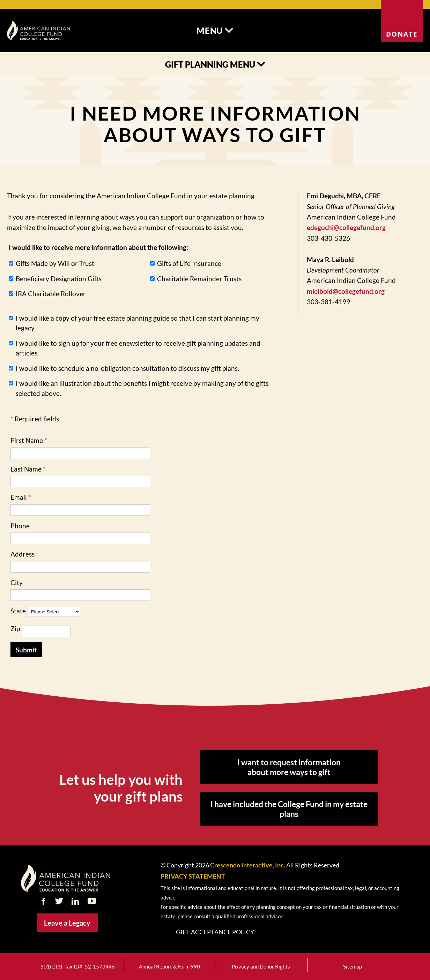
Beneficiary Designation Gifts (59, 279)
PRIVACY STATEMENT (193, 876)
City (17, 583)
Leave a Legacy (67, 923)
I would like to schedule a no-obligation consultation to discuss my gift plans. (127, 368)
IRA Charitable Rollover (51, 294)
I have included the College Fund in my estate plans (289, 809)
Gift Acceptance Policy (215, 932)
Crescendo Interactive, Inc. (248, 865)
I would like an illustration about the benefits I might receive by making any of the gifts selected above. (142, 388)
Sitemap (353, 967)
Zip (15, 629)
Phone (20, 526)
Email (19, 497)
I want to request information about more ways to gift (289, 767)
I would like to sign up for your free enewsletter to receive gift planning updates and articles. (138, 348)
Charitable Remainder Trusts (199, 279)
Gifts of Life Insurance (189, 263)
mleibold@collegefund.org (346, 291)
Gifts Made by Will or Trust (55, 263)
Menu (215, 30)
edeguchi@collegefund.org (346, 227)
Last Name (26, 469)
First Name (27, 440)
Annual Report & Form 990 (169, 967)
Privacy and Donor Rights (261, 967)
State (18, 611)
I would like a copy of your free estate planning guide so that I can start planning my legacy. (138, 323)
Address (23, 554)
